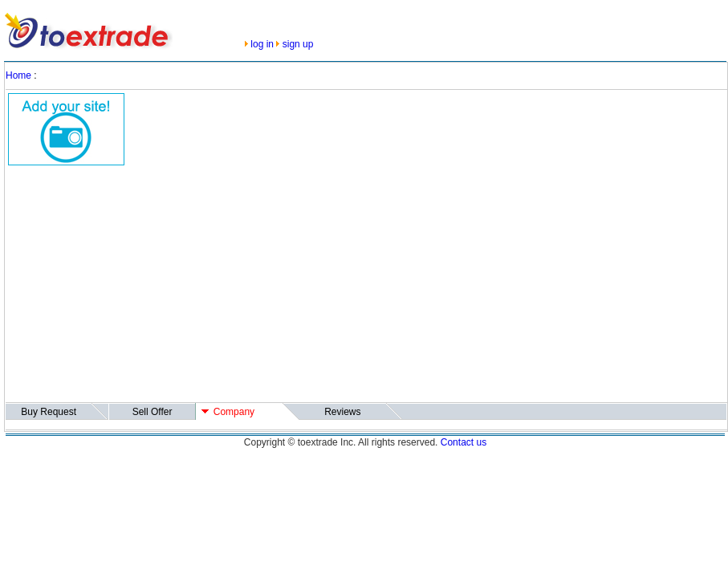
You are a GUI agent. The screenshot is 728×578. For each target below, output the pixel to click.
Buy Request (49, 412)
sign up (298, 44)
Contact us (464, 442)
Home (18, 75)
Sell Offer (153, 412)
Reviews (342, 412)
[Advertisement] (273, 287)
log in (262, 44)
